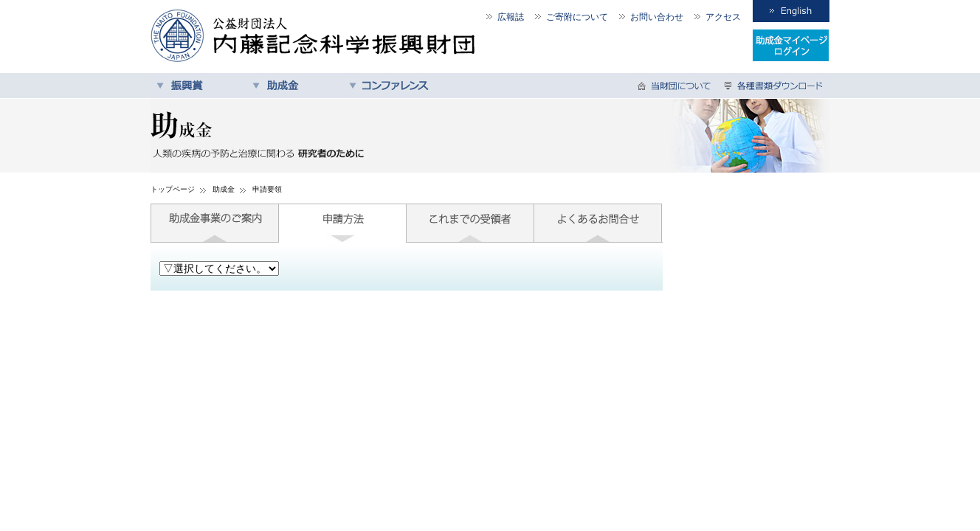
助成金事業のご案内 (215, 223)
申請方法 (343, 223)
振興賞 (199, 86)
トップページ (173, 189)
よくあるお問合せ (598, 223)
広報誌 (511, 17)
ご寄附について (577, 17)
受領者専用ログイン (791, 45)
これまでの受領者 (470, 223)
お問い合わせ (657, 17)
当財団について (676, 86)
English (791, 11)
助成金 (294, 86)
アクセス (723, 17)
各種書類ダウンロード (774, 86)
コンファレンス (390, 86)
